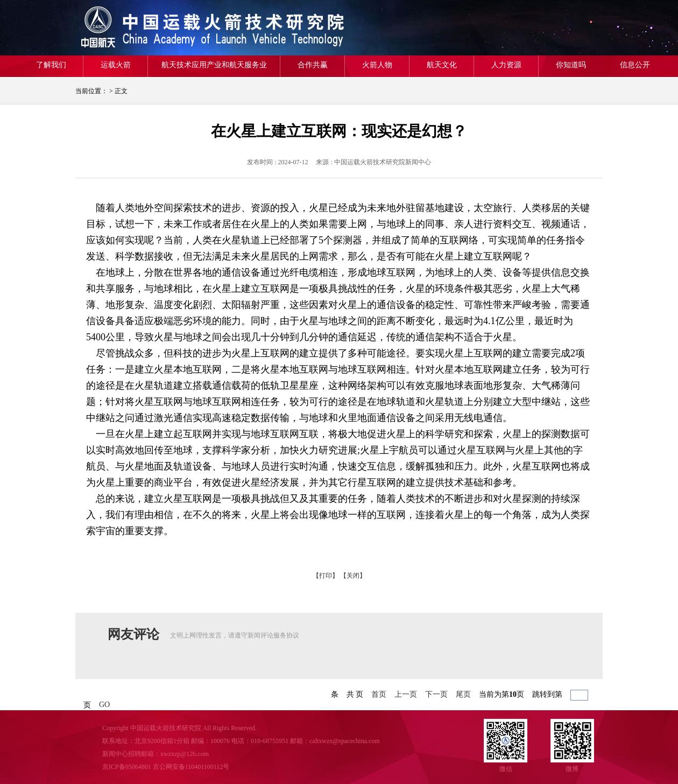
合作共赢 (313, 65)
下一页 (436, 694)
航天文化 (442, 65)
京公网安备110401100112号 (191, 767)
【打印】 (326, 576)
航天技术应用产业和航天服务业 (214, 65)
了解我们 (51, 65)
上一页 (406, 694)
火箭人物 (377, 65)
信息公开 (635, 65)
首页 (379, 694)
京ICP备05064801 (127, 767)
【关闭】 (353, 576)
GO (104, 705)
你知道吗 (571, 65)
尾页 (463, 694)
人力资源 (506, 65)
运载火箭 (116, 65)
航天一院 (153, 28)
